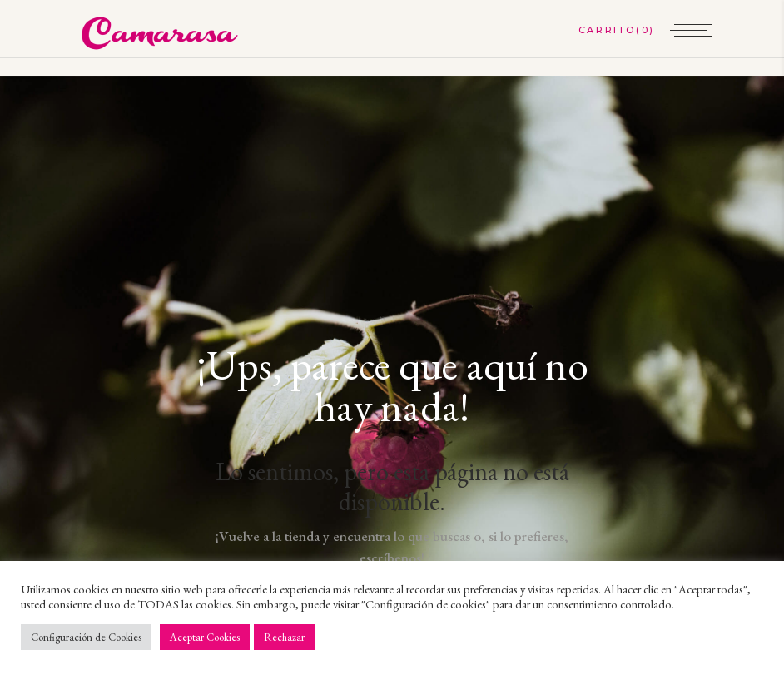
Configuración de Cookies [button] (86, 637)
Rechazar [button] (284, 637)
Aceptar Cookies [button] (205, 637)
